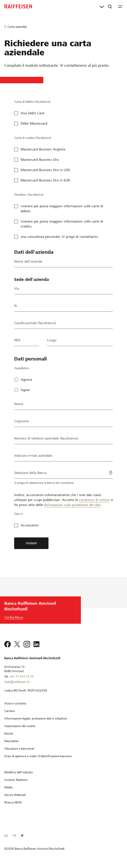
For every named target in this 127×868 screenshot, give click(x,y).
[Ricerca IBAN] (13, 802)
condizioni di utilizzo (94, 500)
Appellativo (22, 368)
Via (17, 289)
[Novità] (9, 733)
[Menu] (120, 6)
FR (14, 836)
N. (16, 306)
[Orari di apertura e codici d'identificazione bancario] (38, 756)
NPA (17, 340)
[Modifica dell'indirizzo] (19, 772)
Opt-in (19, 514)
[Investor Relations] (16, 780)
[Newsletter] (11, 741)
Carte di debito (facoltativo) (32, 102)
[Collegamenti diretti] (102, 6)
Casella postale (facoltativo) (35, 323)
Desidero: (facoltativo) (29, 195)
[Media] (8, 787)
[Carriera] (9, 711)
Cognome (21, 421)
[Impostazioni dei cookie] (20, 726)
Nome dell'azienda (28, 261)
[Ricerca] (110, 6)
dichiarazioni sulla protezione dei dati (72, 505)
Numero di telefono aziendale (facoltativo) (46, 438)
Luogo (52, 340)
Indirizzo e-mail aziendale (33, 456)
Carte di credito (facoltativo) (33, 138)
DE (6, 836)
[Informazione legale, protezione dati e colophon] (36, 718)
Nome (19, 404)
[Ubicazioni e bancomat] (19, 749)
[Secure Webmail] (15, 795)
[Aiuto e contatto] (15, 703)
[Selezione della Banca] (63, 473)
